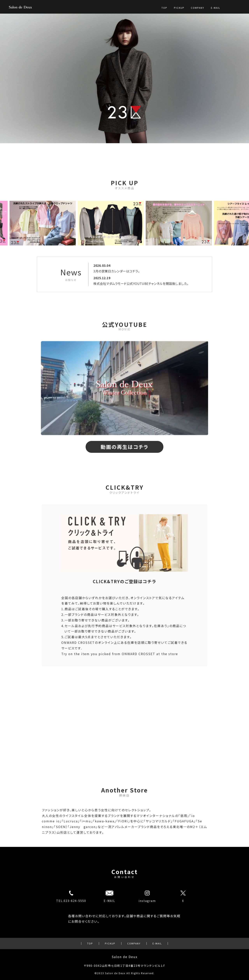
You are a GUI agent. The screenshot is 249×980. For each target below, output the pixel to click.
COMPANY (198, 8)
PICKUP (179, 8)
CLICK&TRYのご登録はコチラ (124, 581)
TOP (164, 8)
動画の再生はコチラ (125, 447)
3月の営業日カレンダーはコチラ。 (117, 291)
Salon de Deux (125, 957)
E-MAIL (216, 8)
